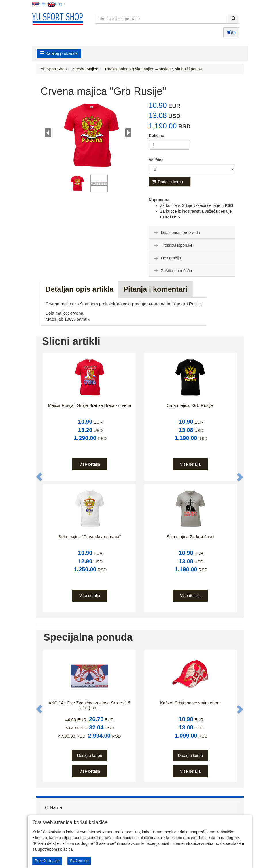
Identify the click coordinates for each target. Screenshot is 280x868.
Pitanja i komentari (155, 289)
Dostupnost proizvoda (176, 233)
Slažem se (79, 861)
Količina (156, 136)
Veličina (156, 160)
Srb (39, 4)
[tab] (192, 232)
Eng (55, 4)
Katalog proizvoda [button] (59, 53)
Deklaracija (167, 258)
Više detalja (90, 464)
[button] (39, 477)
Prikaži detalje (47, 861)
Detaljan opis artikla (80, 289)
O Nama (54, 808)
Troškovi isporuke (173, 245)
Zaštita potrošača (172, 271)
